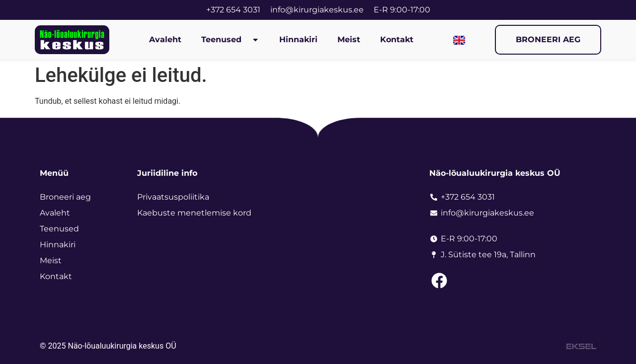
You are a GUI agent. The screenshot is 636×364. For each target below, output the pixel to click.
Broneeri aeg (65, 197)
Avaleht (165, 39)
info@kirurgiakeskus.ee (317, 10)
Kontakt (397, 39)
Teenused (230, 40)
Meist (349, 39)
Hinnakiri (298, 39)
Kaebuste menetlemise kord (194, 213)
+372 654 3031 (233, 10)
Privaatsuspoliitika (173, 197)
